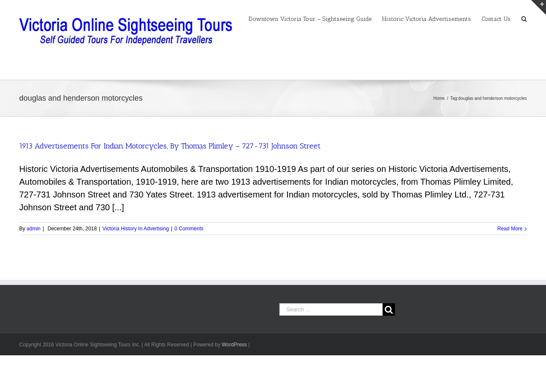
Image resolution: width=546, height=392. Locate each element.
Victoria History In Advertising (136, 229)
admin (33, 229)
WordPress (234, 345)
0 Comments (189, 229)
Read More (510, 229)
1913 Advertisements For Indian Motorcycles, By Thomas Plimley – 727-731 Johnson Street (170, 146)
